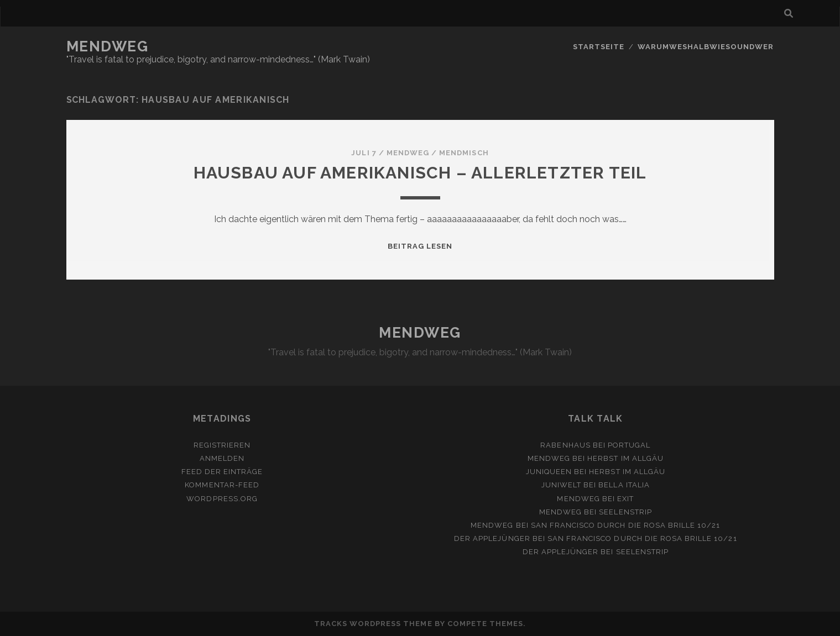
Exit (625, 499)
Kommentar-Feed (222, 485)
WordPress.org (222, 499)
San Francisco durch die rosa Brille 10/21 (626, 525)
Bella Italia (624, 485)
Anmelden (222, 458)
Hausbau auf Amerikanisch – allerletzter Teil (420, 173)
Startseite (599, 47)
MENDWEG (108, 46)
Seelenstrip (625, 512)
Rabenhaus (565, 445)
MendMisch (464, 153)
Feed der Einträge (222, 472)
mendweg (408, 153)
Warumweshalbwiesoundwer (706, 47)
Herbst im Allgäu (625, 458)
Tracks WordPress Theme (373, 624)
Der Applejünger (492, 538)
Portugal (629, 445)
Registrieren (222, 445)
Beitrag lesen (420, 246)
